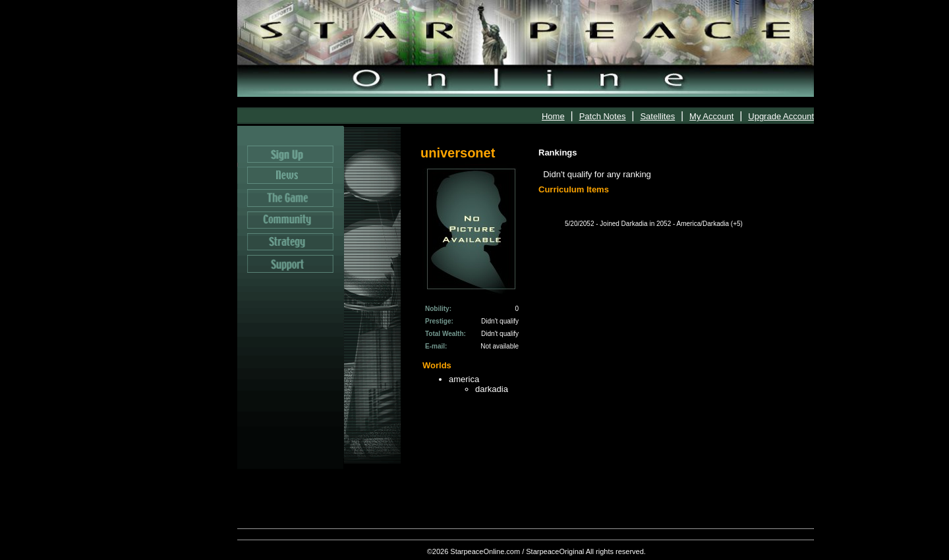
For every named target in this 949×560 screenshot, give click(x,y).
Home (553, 116)
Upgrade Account (781, 116)
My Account (711, 116)
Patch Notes (603, 116)
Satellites (657, 116)
